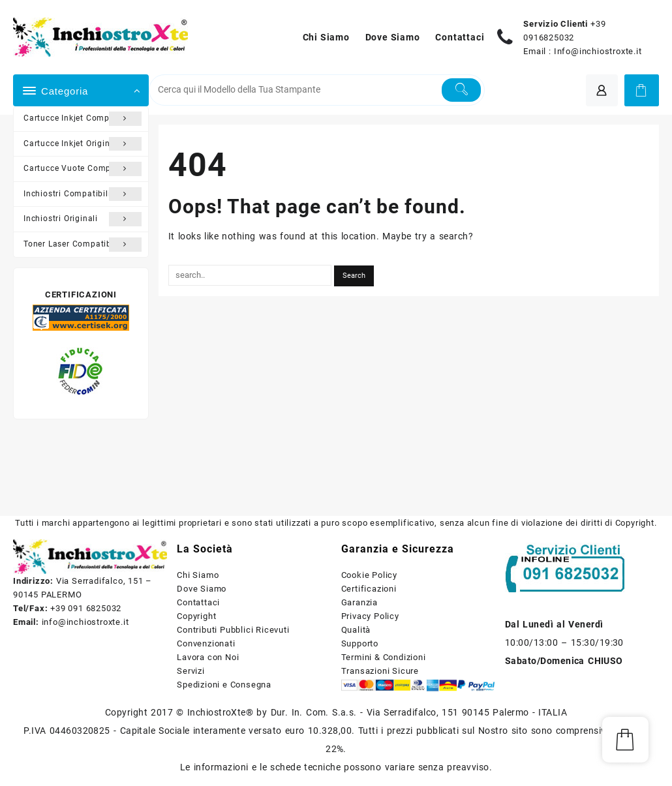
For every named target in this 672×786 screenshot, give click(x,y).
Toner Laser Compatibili (83, 245)
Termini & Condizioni (384, 657)
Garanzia (359, 602)
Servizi (191, 671)
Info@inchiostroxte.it (598, 51)
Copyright (196, 616)
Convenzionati (206, 643)
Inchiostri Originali (83, 219)
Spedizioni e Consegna (224, 685)
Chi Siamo (198, 575)
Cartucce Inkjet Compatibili (83, 119)
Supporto (360, 643)
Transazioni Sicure (380, 671)
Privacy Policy (370, 616)
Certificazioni (369, 589)
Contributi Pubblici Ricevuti (233, 630)
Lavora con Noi (208, 657)
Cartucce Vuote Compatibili (83, 169)
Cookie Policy (369, 575)
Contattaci (198, 602)
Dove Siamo (202, 589)
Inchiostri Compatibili (83, 194)
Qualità (356, 630)
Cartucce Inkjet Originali (83, 144)
